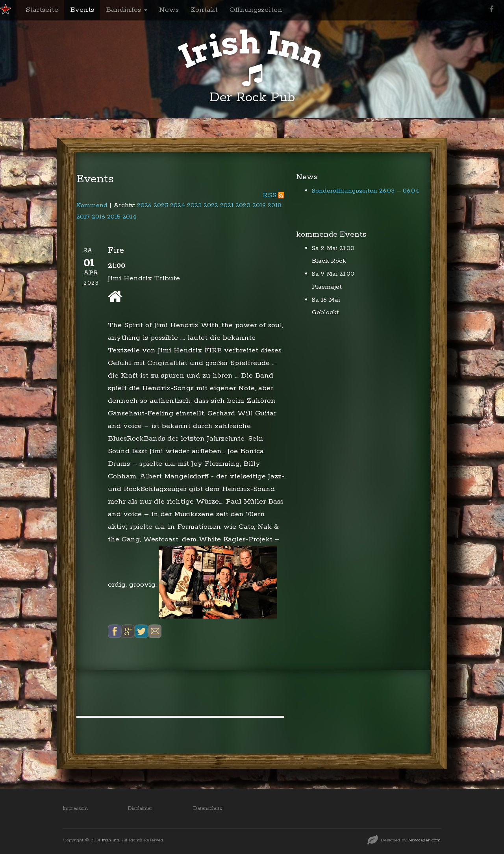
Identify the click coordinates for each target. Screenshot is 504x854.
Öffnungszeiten (256, 10)
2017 (83, 217)
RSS (270, 195)
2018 (274, 205)
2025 (161, 205)
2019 (259, 205)
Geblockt (325, 312)
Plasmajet (327, 287)
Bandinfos (127, 10)
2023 (194, 205)
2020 (243, 205)
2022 (211, 205)
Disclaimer (140, 809)
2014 (129, 217)
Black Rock (329, 261)
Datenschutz (208, 809)
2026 (144, 205)
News (169, 10)
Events (82, 10)
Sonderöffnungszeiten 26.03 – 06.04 (365, 191)
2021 (227, 205)
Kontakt (204, 10)
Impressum (75, 809)
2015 (114, 217)
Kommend (92, 205)
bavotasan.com (424, 840)
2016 (98, 217)
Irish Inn (111, 840)
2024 (178, 205)
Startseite (42, 10)
